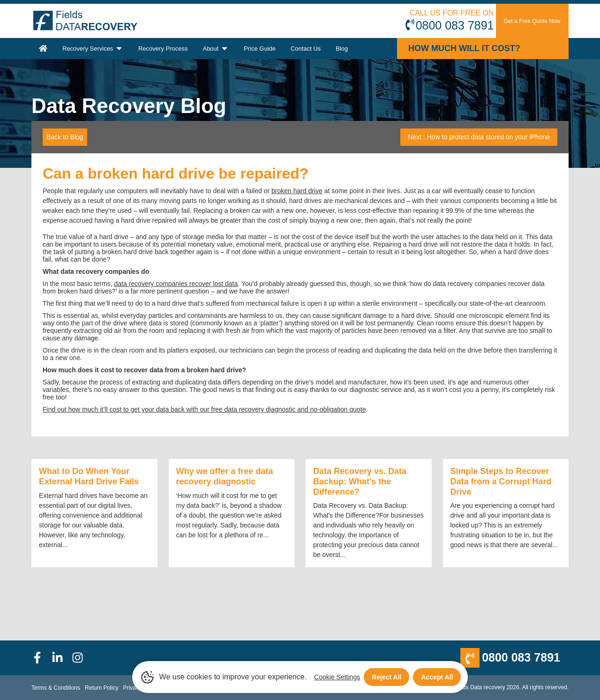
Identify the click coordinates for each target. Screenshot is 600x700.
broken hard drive (297, 191)
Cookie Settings (337, 677)
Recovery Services (93, 48)
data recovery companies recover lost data (176, 284)
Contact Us (306, 49)
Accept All (437, 677)
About (216, 48)
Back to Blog (65, 137)
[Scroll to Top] (3, 700)
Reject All (386, 677)
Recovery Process (163, 49)
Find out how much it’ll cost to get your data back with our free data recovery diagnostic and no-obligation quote (204, 409)
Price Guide (260, 49)
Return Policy (101, 688)
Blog (342, 49)
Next (479, 137)
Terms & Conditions (56, 688)
